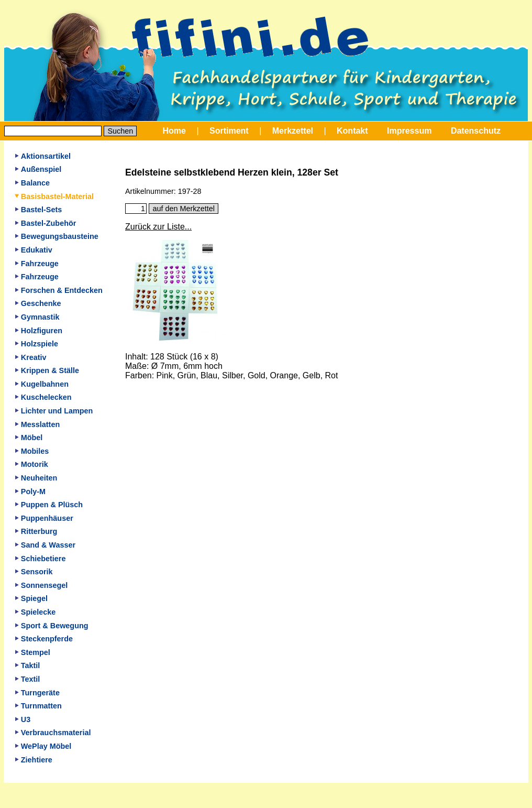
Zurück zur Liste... (158, 227)
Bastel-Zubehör (46, 223)
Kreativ (31, 357)
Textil (27, 679)
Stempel (32, 652)
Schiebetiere (40, 559)
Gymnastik (37, 317)
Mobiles (32, 451)
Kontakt (352, 131)
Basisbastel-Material (54, 196)
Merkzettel (293, 131)
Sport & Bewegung (52, 626)
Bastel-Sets (38, 210)
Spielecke (35, 612)
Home (174, 131)
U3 (23, 719)
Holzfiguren (38, 331)
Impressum (409, 131)
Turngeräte (37, 693)
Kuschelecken (43, 397)
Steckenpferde (44, 639)
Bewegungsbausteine (57, 236)
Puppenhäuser (44, 518)
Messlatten (37, 424)
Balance (32, 183)
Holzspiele (36, 344)
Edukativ (34, 250)
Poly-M (30, 492)
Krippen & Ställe (47, 370)
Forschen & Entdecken (59, 290)
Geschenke (38, 303)
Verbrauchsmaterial (53, 733)
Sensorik (34, 572)
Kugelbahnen (42, 384)
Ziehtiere (34, 760)
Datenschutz (476, 131)
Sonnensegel (41, 585)
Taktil (27, 665)
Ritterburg (36, 531)
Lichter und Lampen (54, 411)
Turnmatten (38, 706)
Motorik (31, 464)
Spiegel (31, 598)
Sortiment (229, 131)
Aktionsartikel (43, 156)
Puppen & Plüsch (49, 505)
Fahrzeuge (37, 264)
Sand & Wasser (45, 545)
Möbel (29, 438)
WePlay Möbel (43, 746)
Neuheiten (36, 478)
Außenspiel (38, 169)
